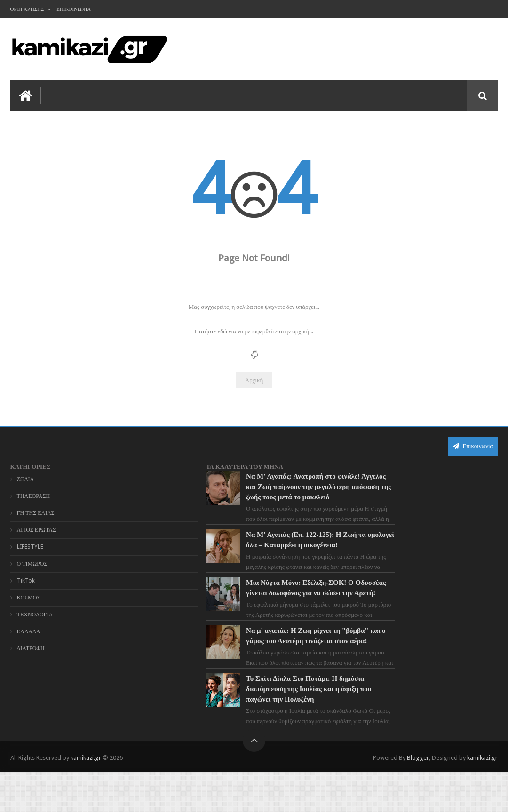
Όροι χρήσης (27, 9)
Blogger (418, 797)
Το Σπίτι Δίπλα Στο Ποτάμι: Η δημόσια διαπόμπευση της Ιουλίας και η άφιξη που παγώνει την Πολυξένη (273, 729)
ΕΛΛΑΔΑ (29, 631)
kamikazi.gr (86, 797)
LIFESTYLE (30, 546)
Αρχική (254, 379)
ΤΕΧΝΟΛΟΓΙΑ (35, 614)
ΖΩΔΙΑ (26, 478)
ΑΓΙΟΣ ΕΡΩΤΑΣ (36, 529)
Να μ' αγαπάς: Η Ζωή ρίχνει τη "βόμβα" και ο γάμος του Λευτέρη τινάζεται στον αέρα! (267, 671)
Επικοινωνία (74, 9)
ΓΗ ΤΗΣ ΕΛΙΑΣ (36, 512)
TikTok (26, 580)
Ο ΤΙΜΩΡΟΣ (32, 563)
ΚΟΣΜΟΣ (29, 597)
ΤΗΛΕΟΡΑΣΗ (34, 495)
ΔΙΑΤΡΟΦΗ (31, 647)
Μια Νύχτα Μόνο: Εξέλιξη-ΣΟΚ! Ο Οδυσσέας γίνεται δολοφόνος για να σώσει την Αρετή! (269, 613)
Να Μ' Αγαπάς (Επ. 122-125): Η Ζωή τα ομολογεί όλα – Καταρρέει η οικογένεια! (271, 554)
